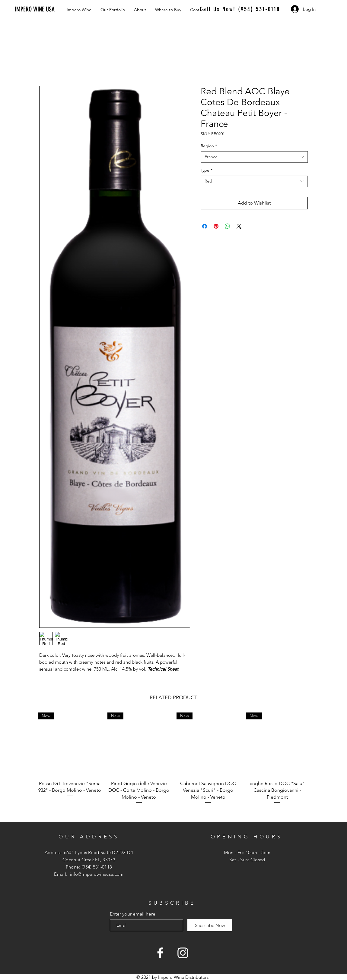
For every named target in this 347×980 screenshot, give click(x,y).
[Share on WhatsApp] (228, 226)
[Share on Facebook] (205, 226)
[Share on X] (239, 226)
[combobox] (254, 157)
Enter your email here (133, 914)
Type (207, 170)
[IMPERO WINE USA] (41, 9)
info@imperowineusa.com (97, 874)
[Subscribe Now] (210, 925)
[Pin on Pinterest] (216, 226)
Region (209, 146)
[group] (173, 762)
